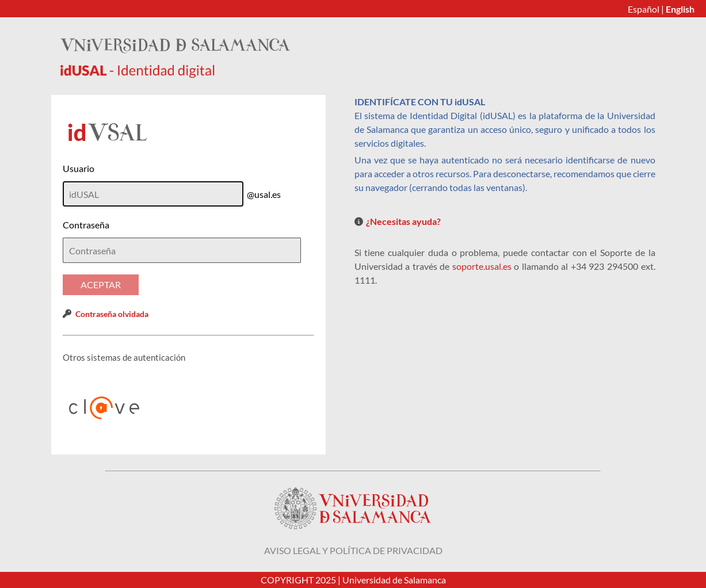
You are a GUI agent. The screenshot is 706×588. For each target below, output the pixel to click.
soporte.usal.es (482, 266)
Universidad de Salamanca (394, 580)
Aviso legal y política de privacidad (353, 550)
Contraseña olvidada (112, 314)
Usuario (79, 168)
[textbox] (182, 250)
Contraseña (86, 225)
